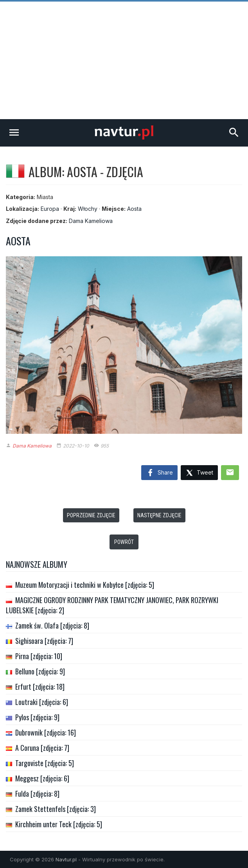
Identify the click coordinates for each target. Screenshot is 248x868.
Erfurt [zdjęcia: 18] (40, 687)
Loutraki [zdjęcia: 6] (42, 702)
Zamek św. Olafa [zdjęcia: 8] (52, 625)
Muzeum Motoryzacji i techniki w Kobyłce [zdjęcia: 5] (85, 585)
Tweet (199, 473)
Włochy (88, 209)
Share (159, 473)
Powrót (124, 542)
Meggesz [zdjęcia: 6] (42, 778)
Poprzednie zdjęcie (91, 515)
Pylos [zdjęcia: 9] (37, 717)
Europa (50, 209)
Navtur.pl (66, 859)
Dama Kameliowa (91, 221)
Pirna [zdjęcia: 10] (39, 656)
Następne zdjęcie (159, 515)
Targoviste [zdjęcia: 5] (45, 763)
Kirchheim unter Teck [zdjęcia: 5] (59, 824)
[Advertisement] (124, 60)
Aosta (134, 209)
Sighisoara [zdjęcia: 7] (44, 641)
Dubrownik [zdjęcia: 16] (46, 732)
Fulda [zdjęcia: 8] (37, 794)
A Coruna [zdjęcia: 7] (42, 748)
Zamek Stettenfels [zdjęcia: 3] (56, 809)
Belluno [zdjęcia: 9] (40, 671)
